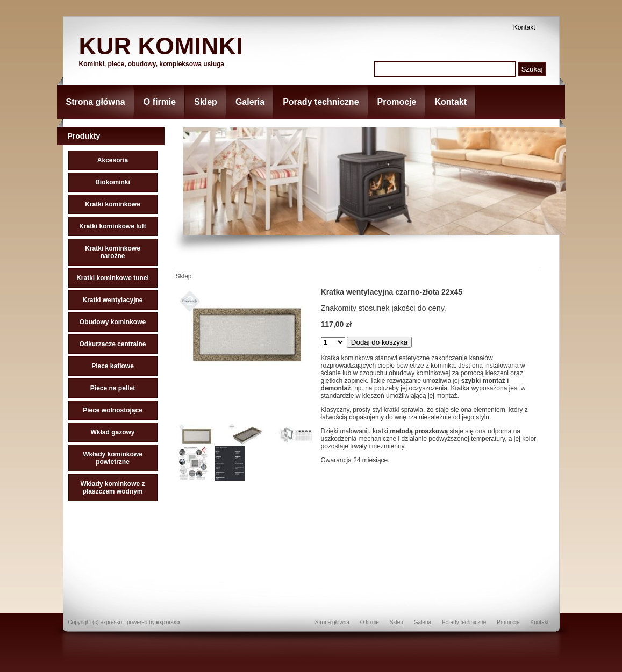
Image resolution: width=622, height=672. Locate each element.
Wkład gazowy (112, 432)
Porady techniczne (321, 102)
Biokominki (113, 182)
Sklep (206, 102)
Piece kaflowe (113, 366)
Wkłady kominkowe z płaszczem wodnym (112, 488)
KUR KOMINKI (161, 46)
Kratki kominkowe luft (113, 226)
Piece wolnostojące (113, 410)
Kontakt (524, 27)
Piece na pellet (113, 388)
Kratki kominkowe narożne (113, 252)
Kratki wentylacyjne (112, 300)
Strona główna (96, 102)
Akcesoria (113, 160)
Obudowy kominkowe (113, 322)
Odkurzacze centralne (112, 344)
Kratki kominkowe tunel (113, 278)
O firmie (160, 102)
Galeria (250, 102)
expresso (168, 622)
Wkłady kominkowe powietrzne (113, 458)
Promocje (397, 102)
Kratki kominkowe (113, 204)
